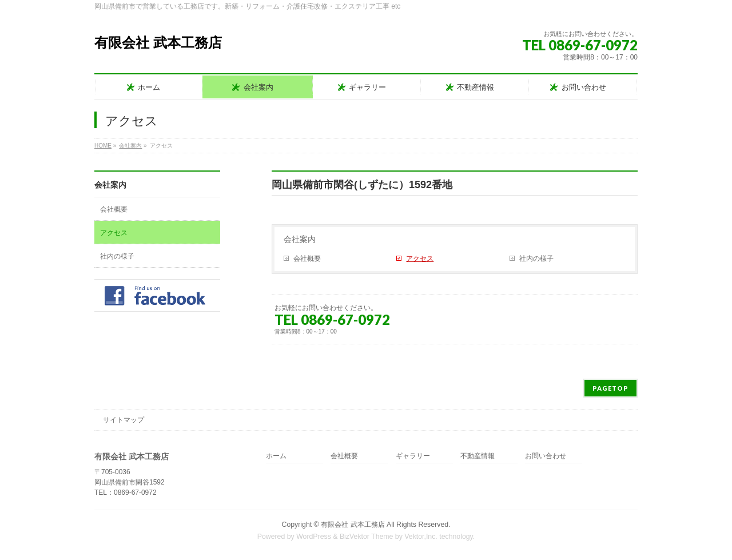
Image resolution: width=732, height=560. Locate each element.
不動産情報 (478, 456)
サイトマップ (124, 420)
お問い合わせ (546, 456)
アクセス (420, 259)
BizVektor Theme (367, 537)
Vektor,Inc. (421, 537)
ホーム (276, 456)
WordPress (314, 537)
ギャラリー (413, 456)
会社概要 (307, 259)
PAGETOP (610, 388)
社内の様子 (536, 259)
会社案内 (300, 239)
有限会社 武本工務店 (158, 43)
